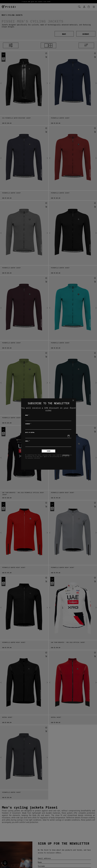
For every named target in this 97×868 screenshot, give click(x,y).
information (66, 455)
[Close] (73, 400)
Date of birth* (30, 432)
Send (49, 451)
